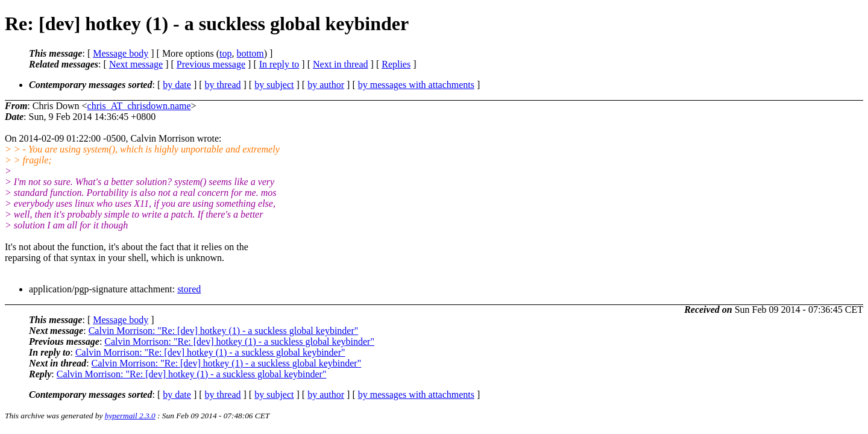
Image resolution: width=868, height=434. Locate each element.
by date (177, 85)
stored (189, 289)
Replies (396, 64)
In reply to (279, 64)
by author (326, 85)
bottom (250, 53)
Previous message (211, 64)
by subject (274, 85)
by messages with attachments (416, 85)
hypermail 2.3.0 (130, 416)
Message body (121, 53)
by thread (223, 85)
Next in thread (341, 64)
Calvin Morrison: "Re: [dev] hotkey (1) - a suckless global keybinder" (224, 331)
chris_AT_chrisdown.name (139, 106)
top (225, 53)
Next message (136, 64)
